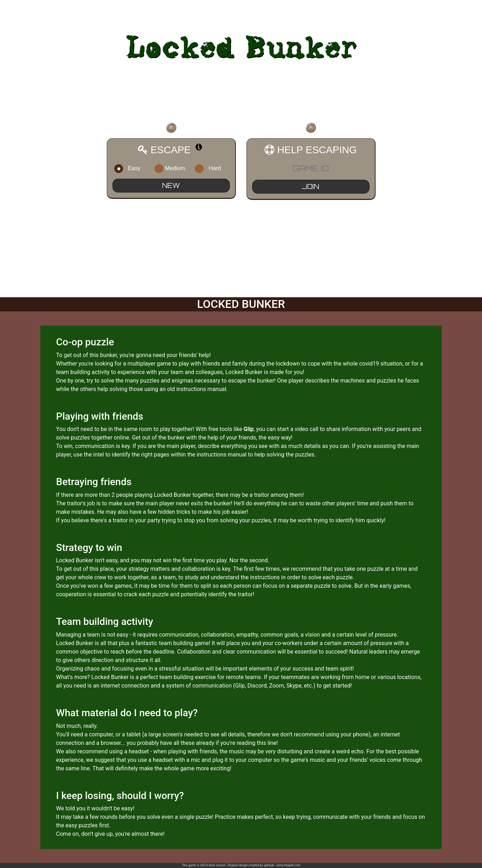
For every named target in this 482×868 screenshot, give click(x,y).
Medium (173, 168)
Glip (249, 429)
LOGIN (470, 8)
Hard (213, 168)
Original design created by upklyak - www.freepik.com (264, 865)
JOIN (311, 186)
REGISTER (443, 8)
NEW (171, 185)
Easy (132, 168)
